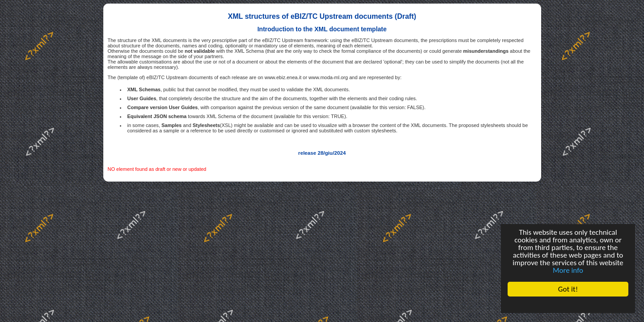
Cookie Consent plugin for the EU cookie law (568, 305)
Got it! (568, 289)
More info (568, 270)
